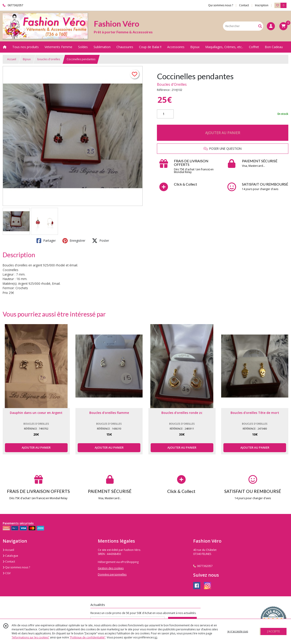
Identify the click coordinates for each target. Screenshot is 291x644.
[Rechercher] (260, 26)
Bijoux (27, 59)
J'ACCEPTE (274, 631)
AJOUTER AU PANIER (223, 133)
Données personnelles (112, 574)
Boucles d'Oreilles (172, 84)
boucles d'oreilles (49, 59)
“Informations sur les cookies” (30, 637)
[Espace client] (271, 26)
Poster (101, 241)
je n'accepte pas (238, 631)
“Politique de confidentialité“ (88, 637)
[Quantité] (165, 114)
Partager (46, 241)
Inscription (262, 5)
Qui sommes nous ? (16, 567)
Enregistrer (74, 241)
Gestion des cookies (111, 568)
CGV (7, 573)
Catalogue (10, 556)
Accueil (12, 59)
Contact (244, 5)
